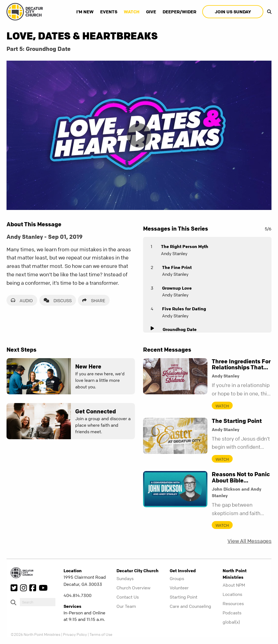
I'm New (85, 12)
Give (151, 12)
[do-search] (38, 602)
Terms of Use (101, 634)
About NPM (234, 585)
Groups (177, 578)
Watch (132, 12)
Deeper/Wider (179, 12)
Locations (232, 594)
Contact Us (128, 597)
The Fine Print (177, 267)
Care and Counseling (190, 606)
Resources (233, 603)
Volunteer (179, 588)
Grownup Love (177, 288)
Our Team (126, 606)
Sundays (125, 578)
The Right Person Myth (185, 246)
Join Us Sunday (233, 12)
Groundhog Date (180, 329)
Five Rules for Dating (184, 309)
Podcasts (232, 613)
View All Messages (249, 541)
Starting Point (184, 597)
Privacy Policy (75, 634)
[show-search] (268, 12)
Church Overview (133, 588)
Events (109, 12)
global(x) (231, 622)
